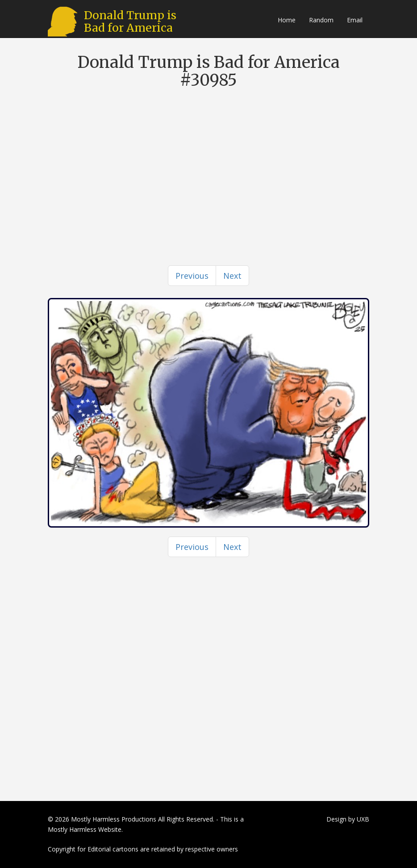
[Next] (232, 276)
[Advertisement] (208, 160)
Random (321, 20)
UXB (363, 819)
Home (287, 20)
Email (355, 20)
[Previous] (192, 276)
